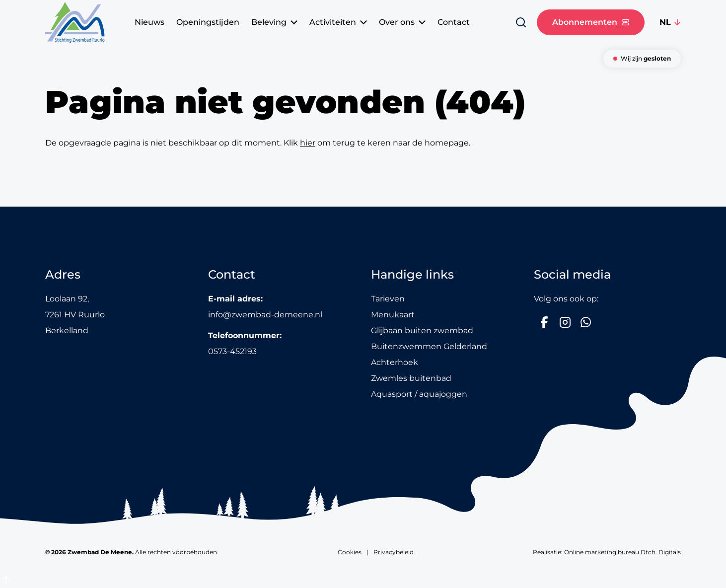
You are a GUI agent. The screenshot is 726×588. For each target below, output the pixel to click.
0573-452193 (232, 351)
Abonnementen (591, 22)
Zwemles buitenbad (411, 378)
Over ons (402, 22)
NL (665, 22)
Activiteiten (338, 22)
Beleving (274, 22)
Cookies (350, 552)
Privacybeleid (394, 552)
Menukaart (393, 315)
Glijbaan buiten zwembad (422, 331)
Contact (454, 22)
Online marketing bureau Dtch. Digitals (622, 552)
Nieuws (149, 22)
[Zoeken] (521, 22)
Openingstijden (208, 22)
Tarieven (388, 299)
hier (308, 143)
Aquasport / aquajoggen (419, 394)
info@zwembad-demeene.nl (265, 315)
